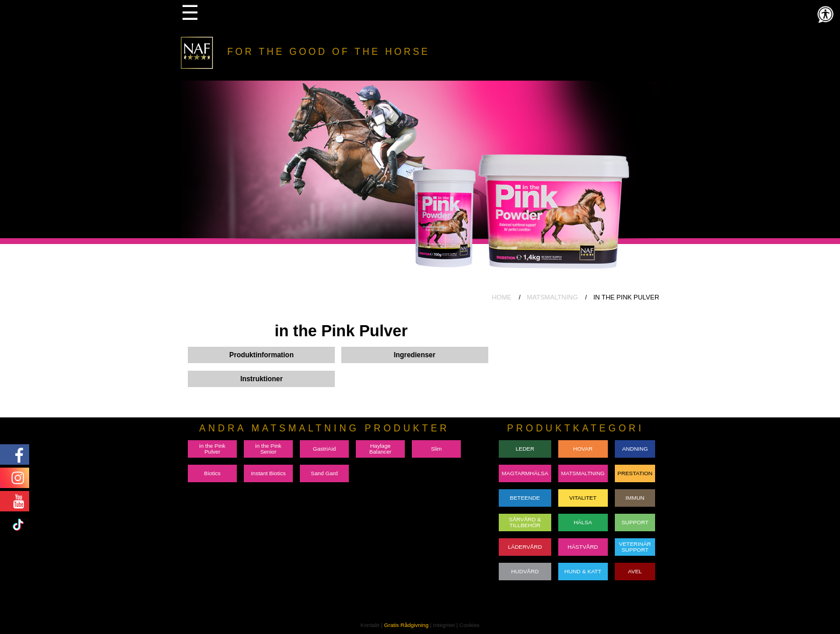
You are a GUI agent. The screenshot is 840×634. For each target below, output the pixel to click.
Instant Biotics (268, 473)
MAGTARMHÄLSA (525, 473)
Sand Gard (324, 473)
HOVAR (582, 449)
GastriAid (324, 449)
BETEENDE (525, 498)
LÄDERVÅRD (525, 547)
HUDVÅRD (525, 571)
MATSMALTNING (552, 297)
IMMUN (635, 498)
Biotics (212, 473)
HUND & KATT (583, 571)
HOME (502, 297)
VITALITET (583, 498)
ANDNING (635, 449)
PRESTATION (635, 473)
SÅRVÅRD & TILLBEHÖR (525, 522)
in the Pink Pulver (213, 449)
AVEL (635, 571)
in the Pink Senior (269, 449)
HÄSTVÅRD (583, 547)
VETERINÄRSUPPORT (635, 547)
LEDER (525, 449)
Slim (437, 449)
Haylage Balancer (380, 449)
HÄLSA (582, 522)
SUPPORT (635, 522)
